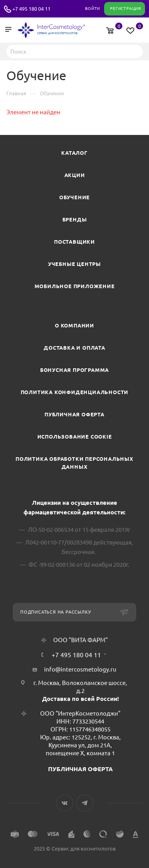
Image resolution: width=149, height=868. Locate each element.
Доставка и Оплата (74, 348)
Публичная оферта (74, 414)
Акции (75, 175)
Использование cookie (75, 437)
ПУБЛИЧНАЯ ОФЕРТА (80, 769)
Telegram (85, 803)
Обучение (74, 197)
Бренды (75, 219)
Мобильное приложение (75, 286)
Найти (134, 51)
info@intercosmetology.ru (80, 669)
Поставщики (74, 242)
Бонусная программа (74, 370)
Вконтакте (65, 803)
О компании (74, 325)
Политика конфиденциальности (75, 392)
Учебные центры (74, 264)
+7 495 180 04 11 (31, 9)
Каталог (74, 153)
